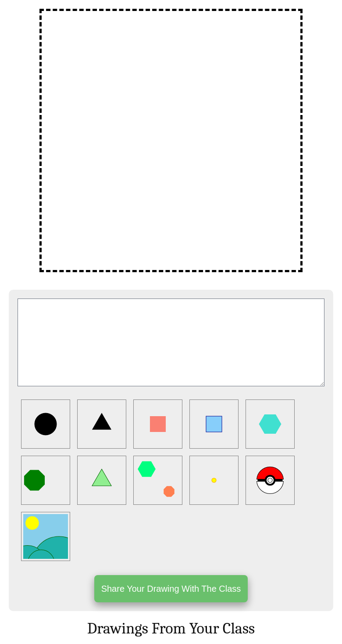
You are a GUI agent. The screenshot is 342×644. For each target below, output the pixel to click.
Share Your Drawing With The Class (171, 589)
